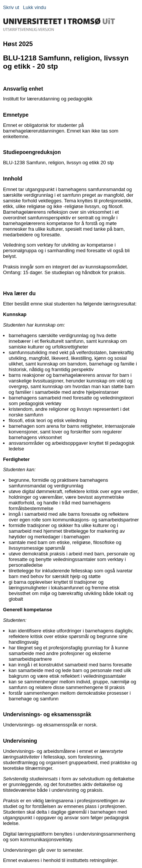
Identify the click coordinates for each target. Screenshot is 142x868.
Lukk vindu (35, 7)
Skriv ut (11, 7)
